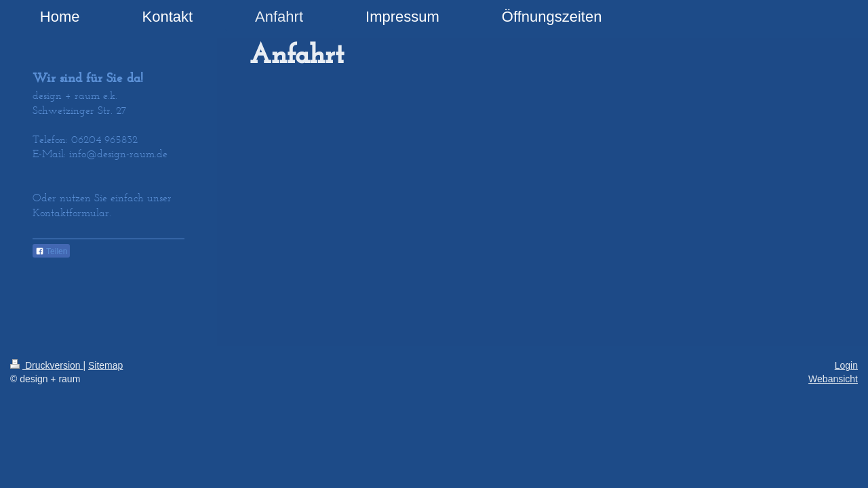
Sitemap (105, 365)
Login (846, 365)
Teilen (51, 251)
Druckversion (46, 365)
